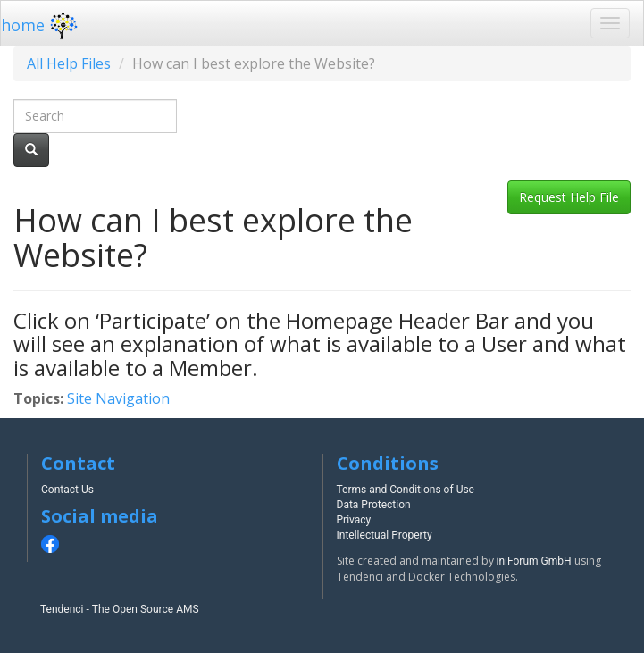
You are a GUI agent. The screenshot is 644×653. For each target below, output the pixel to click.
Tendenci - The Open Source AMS (120, 609)
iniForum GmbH (534, 561)
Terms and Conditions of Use (406, 490)
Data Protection (374, 505)
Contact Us (67, 490)
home (42, 25)
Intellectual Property (385, 535)
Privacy (354, 520)
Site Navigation (118, 398)
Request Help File (569, 197)
